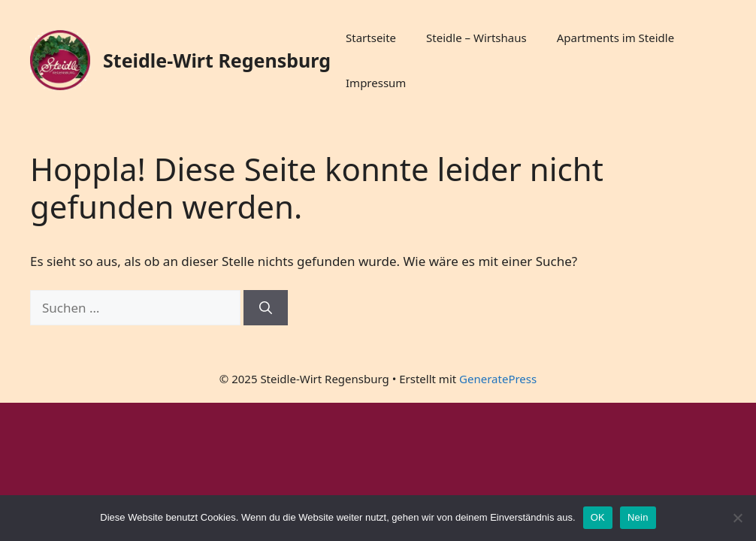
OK (598, 517)
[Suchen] (266, 308)
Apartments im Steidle (615, 38)
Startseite (371, 38)
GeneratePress (498, 379)
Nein (638, 517)
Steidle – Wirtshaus (476, 38)
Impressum (376, 83)
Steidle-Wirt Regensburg (217, 60)
